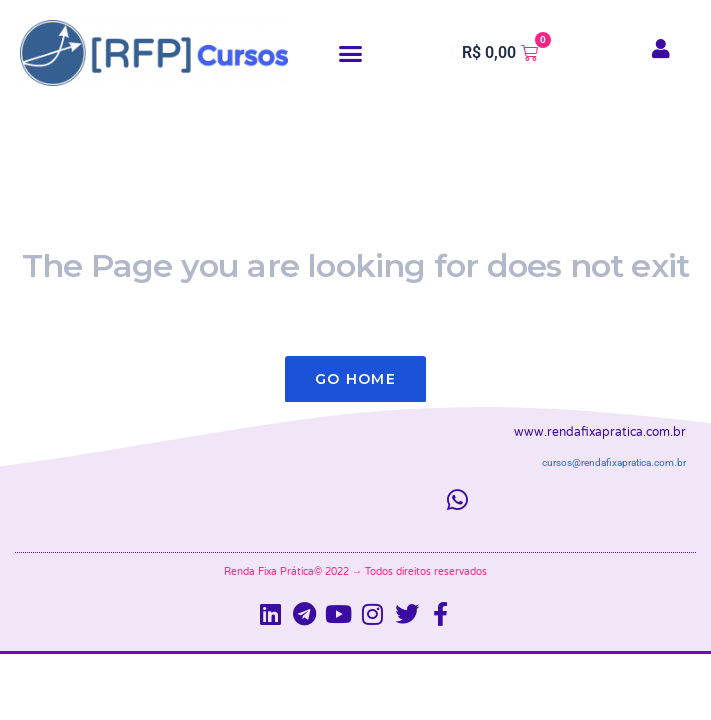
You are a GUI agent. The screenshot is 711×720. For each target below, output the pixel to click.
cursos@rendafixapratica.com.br (614, 462)
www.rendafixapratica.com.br (600, 432)
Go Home (355, 379)
